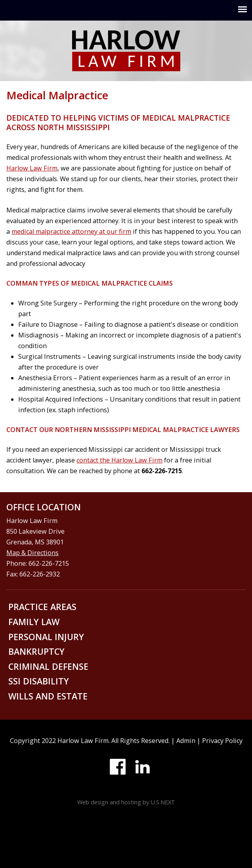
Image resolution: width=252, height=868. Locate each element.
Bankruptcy (36, 651)
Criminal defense (48, 666)
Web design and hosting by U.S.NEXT (126, 802)
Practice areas (42, 607)
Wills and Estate (48, 696)
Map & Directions (32, 553)
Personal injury (46, 637)
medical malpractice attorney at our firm (71, 231)
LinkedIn (142, 767)
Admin (186, 741)
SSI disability (39, 681)
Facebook (118, 767)
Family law (34, 622)
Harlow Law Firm (32, 168)
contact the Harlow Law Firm (119, 460)
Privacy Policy (222, 741)
